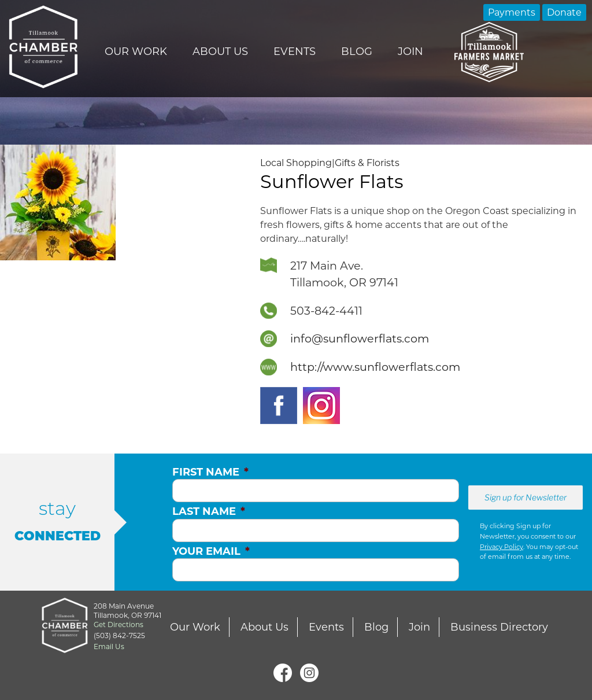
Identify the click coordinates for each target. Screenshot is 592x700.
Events (295, 51)
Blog (357, 51)
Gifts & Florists (367, 163)
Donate (564, 12)
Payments (512, 12)
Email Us (109, 646)
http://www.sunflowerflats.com (375, 367)
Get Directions (119, 625)
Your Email (211, 551)
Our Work (136, 51)
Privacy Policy (502, 547)
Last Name (209, 511)
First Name (210, 472)
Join (410, 51)
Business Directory (499, 627)
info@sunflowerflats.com (360, 338)
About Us (220, 51)
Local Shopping (296, 163)
